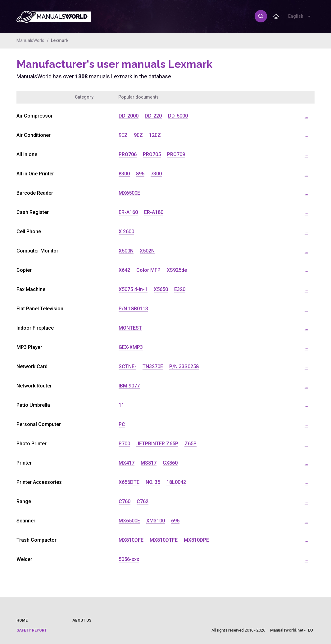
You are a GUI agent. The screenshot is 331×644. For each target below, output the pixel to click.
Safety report (32, 630)
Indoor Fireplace (35, 328)
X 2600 (126, 232)
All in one (27, 154)
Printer (24, 463)
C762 (143, 501)
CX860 (170, 463)
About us (82, 620)
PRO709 (176, 154)
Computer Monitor (37, 251)
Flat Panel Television (40, 309)
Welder (24, 559)
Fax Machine (31, 289)
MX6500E (129, 193)
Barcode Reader (35, 193)
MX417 (127, 463)
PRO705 (152, 154)
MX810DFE (131, 540)
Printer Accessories (39, 482)
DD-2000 (129, 116)
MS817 (149, 463)
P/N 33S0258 (184, 366)
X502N (147, 251)
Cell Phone (29, 232)
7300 (156, 174)
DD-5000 (178, 116)
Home (22, 620)
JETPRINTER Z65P (157, 444)
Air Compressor (35, 116)
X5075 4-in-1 (133, 289)
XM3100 (156, 521)
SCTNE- (127, 366)
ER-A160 (128, 212)
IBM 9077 (129, 386)
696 (175, 521)
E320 (180, 289)
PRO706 (128, 154)
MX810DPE (196, 540)
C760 (125, 501)
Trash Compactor (36, 540)
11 (121, 405)
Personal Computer (39, 424)
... (306, 116)
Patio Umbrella (33, 405)
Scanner (26, 521)
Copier (24, 270)
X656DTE (129, 482)
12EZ (155, 135)
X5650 (161, 289)
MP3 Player (29, 347)
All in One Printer (35, 174)
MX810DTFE (164, 540)
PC (122, 424)
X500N (126, 251)
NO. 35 (153, 482)
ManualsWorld (30, 40)
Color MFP (148, 270)
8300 (124, 174)
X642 (124, 270)
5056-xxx (129, 559)
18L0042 (176, 482)
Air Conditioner (34, 135)
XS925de (177, 270)
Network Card (32, 366)
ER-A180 (154, 212)
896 (140, 174)
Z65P (190, 444)
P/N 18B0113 (133, 309)
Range (24, 501)
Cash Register (33, 212)
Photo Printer (32, 444)
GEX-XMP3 (131, 347)
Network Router (34, 386)
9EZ (123, 135)
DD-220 (153, 116)
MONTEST (130, 328)
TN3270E (153, 366)
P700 (124, 444)
